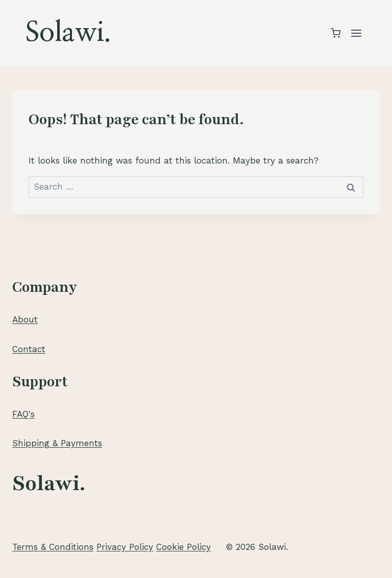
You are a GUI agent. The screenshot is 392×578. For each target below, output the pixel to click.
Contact (29, 349)
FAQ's (23, 414)
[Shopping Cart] (336, 33)
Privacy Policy (125, 547)
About (25, 319)
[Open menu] (356, 33)
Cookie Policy (183, 547)
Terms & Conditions (53, 547)
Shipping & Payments (57, 443)
